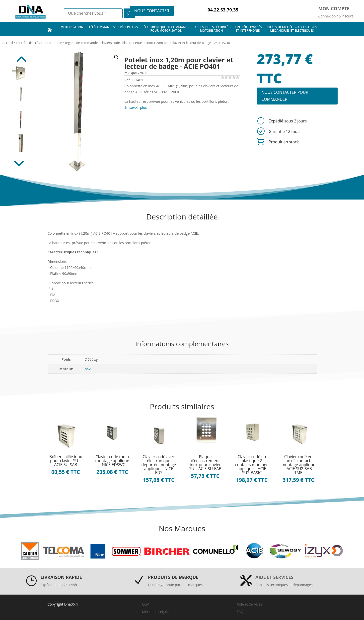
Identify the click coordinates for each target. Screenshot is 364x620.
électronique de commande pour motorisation (166, 29)
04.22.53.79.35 (223, 10)
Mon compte (334, 8)
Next (21, 165)
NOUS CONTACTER (152, 11)
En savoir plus (136, 107)
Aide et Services (249, 604)
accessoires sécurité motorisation (211, 29)
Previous (21, 57)
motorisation (72, 29)
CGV (145, 604)
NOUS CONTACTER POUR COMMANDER (285, 96)
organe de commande (81, 43)
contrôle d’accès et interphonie (248, 29)
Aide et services (274, 577)
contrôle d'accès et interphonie (39, 43)
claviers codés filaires (116, 43)
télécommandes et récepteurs (113, 29)
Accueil (8, 43)
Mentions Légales (156, 612)
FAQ (240, 612)
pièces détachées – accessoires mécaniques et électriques (292, 29)
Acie (88, 369)
